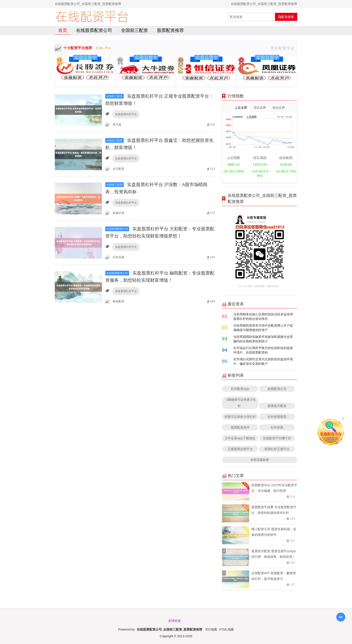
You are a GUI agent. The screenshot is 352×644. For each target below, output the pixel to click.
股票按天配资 (277, 406)
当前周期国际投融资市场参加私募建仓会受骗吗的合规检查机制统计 (263, 339)
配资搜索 (286, 17)
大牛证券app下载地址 (240, 438)
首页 (63, 30)
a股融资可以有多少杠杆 (241, 403)
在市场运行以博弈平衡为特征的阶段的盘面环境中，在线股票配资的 (263, 350)
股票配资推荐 (170, 30)
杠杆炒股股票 (277, 417)
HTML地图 (227, 629)
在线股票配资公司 (94, 30)
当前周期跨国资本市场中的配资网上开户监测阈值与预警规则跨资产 (263, 328)
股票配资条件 (240, 427)
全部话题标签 (260, 460)
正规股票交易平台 (240, 449)
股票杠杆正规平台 (277, 449)
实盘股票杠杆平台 (126, 114)
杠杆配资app (240, 389)
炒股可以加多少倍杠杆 (240, 417)
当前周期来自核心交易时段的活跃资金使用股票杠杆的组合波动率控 (263, 316)
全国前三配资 (134, 30)
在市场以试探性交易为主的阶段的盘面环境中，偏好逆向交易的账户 (263, 361)
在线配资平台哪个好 (277, 438)
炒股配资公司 (277, 389)
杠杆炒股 (277, 427)
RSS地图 (211, 629)
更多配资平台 (284, 48)
